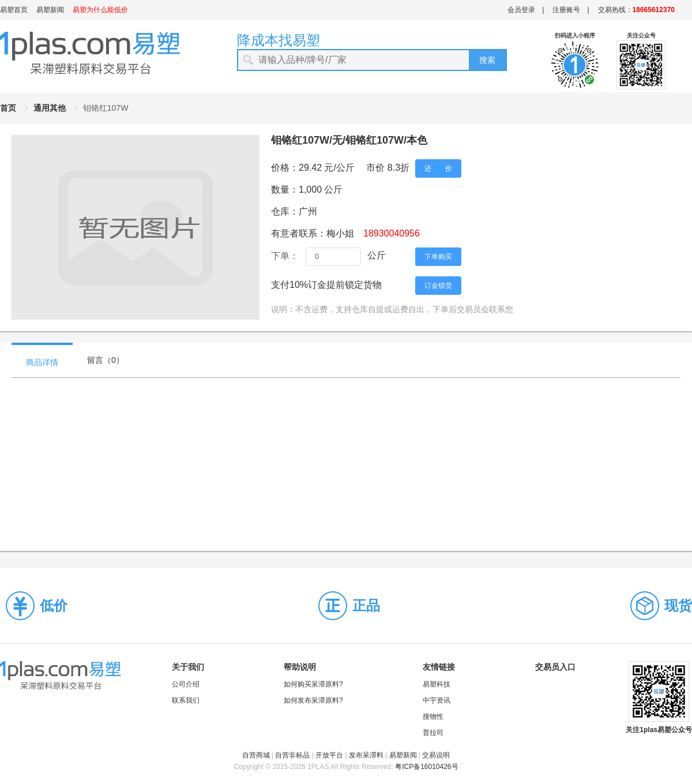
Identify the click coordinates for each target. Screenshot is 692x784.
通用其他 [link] (50, 108)
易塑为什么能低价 (100, 10)
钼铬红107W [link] (106, 108)
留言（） (106, 360)
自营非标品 (292, 755)
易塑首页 (14, 10)
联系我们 (186, 700)
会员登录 (521, 10)
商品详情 (42, 362)
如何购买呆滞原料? (313, 684)
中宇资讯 (437, 700)
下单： (285, 256)
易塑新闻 (50, 10)
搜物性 (433, 717)
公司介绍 (186, 684)
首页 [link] (8, 108)
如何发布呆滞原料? (313, 700)
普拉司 (433, 733)
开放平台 (329, 755)
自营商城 (256, 755)
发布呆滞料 (366, 755)
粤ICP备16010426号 (426, 767)
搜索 (487, 60)
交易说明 (436, 755)
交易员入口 (555, 667)
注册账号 (566, 10)
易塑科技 (437, 684)
